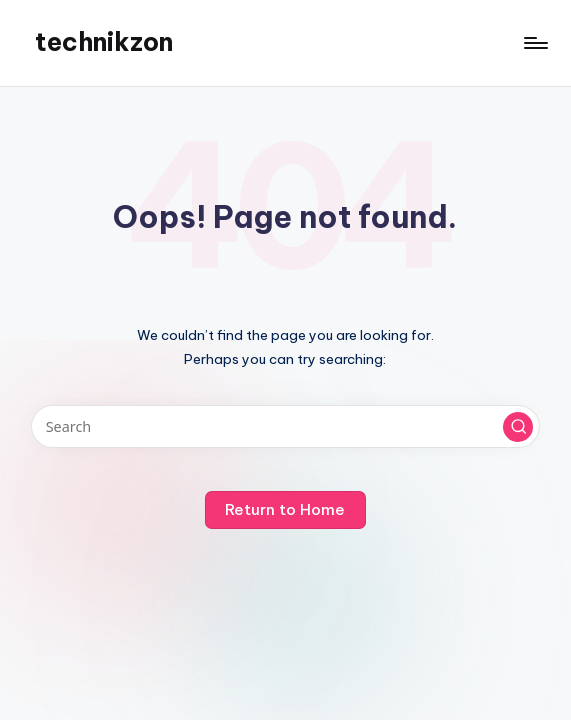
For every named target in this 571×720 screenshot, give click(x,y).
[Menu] (534, 43)
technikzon (104, 42)
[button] (518, 427)
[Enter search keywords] (285, 426)
